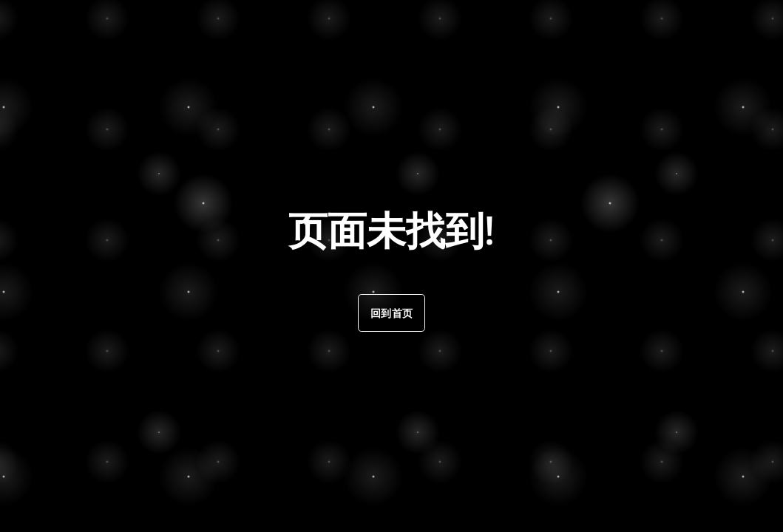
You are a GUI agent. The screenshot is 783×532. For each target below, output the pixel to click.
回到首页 (391, 313)
